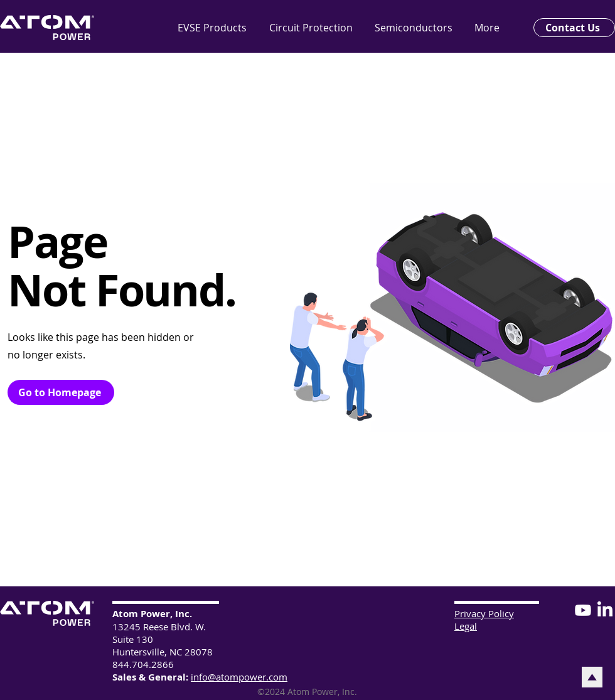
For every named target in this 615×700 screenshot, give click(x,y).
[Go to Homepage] (61, 392)
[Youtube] (583, 610)
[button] (418, 28)
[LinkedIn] (605, 610)
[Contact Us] (574, 28)
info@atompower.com (239, 677)
